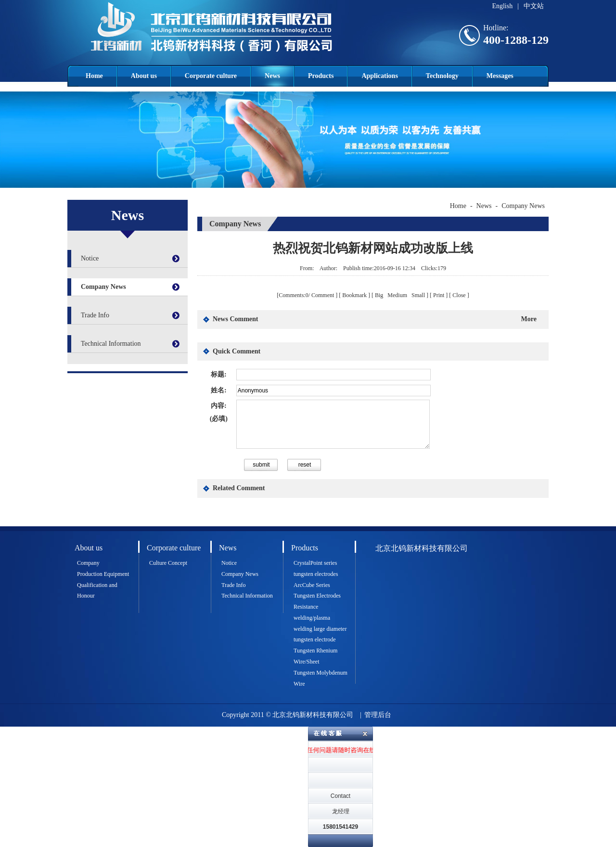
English (502, 6)
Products (321, 76)
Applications (379, 76)
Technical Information (111, 344)
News (272, 76)
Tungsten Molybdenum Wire (321, 678)
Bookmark (354, 295)
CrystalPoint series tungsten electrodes (316, 568)
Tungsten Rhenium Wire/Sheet (315, 656)
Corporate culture (211, 76)
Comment (323, 295)
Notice (90, 258)
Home (94, 76)
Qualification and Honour (97, 591)
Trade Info (95, 315)
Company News (103, 287)
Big (380, 295)
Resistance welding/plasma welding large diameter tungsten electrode (320, 623)
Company (88, 563)
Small (418, 295)
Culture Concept (168, 563)
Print (439, 295)
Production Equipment (103, 574)
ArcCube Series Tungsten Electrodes (317, 591)
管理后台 (378, 715)
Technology (442, 76)
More (529, 319)
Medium (398, 295)
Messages (500, 76)
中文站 (534, 6)
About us (144, 76)
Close (459, 295)
